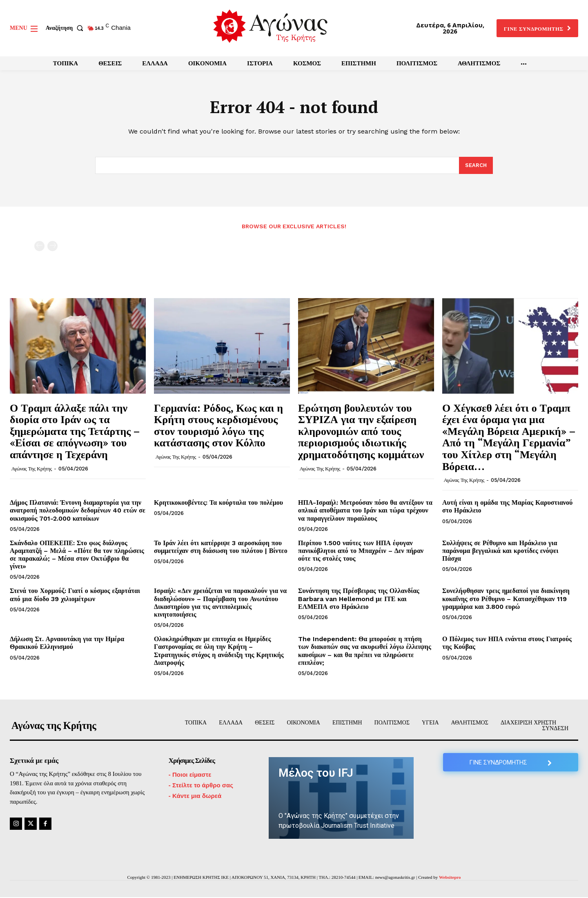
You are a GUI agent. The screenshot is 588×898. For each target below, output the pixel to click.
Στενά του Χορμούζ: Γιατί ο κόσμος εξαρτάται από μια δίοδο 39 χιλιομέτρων (75, 595)
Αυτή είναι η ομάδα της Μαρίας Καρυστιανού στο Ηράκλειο (507, 507)
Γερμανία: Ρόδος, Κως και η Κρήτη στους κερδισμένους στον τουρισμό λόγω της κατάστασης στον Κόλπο (218, 426)
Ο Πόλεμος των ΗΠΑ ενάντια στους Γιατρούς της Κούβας (507, 644)
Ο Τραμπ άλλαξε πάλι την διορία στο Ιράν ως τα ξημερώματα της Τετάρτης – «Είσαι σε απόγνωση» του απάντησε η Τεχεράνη (75, 431)
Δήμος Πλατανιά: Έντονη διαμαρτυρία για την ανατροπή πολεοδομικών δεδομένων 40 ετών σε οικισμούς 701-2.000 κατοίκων (78, 511)
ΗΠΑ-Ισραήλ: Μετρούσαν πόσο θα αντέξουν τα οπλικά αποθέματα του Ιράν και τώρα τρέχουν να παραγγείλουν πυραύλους (365, 511)
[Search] (476, 166)
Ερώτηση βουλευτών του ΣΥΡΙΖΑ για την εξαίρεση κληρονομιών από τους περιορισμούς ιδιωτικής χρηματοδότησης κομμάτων (361, 431)
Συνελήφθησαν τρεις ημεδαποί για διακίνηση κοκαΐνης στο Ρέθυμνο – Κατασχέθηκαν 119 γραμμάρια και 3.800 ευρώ (506, 599)
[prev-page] (39, 247)
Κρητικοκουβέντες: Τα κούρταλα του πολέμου (218, 503)
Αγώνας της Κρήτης (32, 469)
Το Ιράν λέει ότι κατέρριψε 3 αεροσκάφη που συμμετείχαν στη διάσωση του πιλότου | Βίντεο (221, 547)
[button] (66, 28)
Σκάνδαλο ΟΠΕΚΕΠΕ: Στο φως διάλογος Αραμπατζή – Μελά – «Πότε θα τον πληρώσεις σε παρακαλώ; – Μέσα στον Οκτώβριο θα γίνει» (77, 555)
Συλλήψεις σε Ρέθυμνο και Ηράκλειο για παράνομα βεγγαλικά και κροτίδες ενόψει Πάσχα (500, 551)
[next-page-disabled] (52, 247)
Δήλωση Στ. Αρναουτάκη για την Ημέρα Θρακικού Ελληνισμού (67, 644)
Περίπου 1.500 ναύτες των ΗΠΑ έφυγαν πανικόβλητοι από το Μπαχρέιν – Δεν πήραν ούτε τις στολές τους (361, 551)
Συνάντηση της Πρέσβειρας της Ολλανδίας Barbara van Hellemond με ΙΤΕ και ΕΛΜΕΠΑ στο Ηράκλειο (359, 599)
